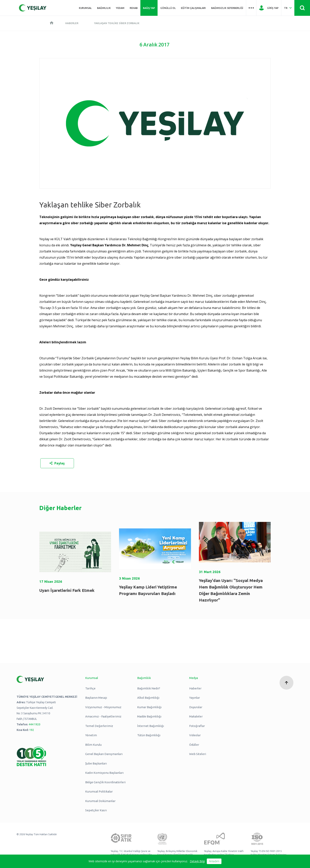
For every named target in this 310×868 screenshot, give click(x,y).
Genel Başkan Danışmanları (104, 754)
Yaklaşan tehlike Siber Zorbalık (117, 23)
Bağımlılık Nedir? (149, 688)
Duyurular (196, 707)
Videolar (195, 735)
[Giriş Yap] (269, 8)
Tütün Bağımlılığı (149, 735)
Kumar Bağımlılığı (149, 707)
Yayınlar (195, 698)
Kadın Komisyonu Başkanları (104, 773)
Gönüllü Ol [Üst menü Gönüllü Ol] (168, 8)
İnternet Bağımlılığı (151, 726)
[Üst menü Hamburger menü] (251, 8)
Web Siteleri (198, 754)
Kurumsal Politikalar (99, 791)
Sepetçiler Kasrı (96, 810)
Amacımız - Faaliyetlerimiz (103, 716)
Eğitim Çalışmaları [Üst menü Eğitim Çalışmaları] (193, 8)
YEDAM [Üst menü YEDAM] (120, 8)
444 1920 (34, 724)
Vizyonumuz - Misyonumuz (103, 707)
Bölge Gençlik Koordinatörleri (105, 782)
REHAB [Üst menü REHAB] (134, 8)
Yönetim (91, 735)
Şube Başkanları (96, 763)
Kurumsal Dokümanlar (100, 801)
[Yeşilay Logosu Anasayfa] (33, 8)
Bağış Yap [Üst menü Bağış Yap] (149, 8)
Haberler (72, 23)
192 (32, 730)
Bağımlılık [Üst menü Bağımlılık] (104, 8)
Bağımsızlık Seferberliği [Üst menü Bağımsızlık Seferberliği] (227, 8)
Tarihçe (90, 688)
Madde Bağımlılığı (149, 716)
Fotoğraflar (197, 726)
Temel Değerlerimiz (99, 726)
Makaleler (196, 716)
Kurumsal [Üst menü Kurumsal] (85, 8)
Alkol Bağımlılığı (148, 698)
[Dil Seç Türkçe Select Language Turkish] (288, 8)
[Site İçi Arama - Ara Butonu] (302, 8)
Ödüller (194, 745)
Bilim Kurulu (93, 745)
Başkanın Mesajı (96, 698)
